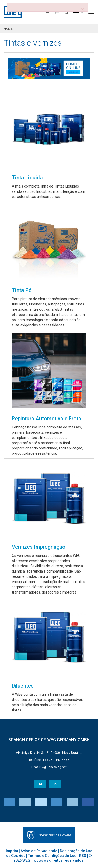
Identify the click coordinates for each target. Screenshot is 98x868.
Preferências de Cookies (54, 835)
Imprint (12, 851)
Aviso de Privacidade (39, 851)
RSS (83, 856)
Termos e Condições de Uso (52, 856)
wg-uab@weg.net (54, 767)
